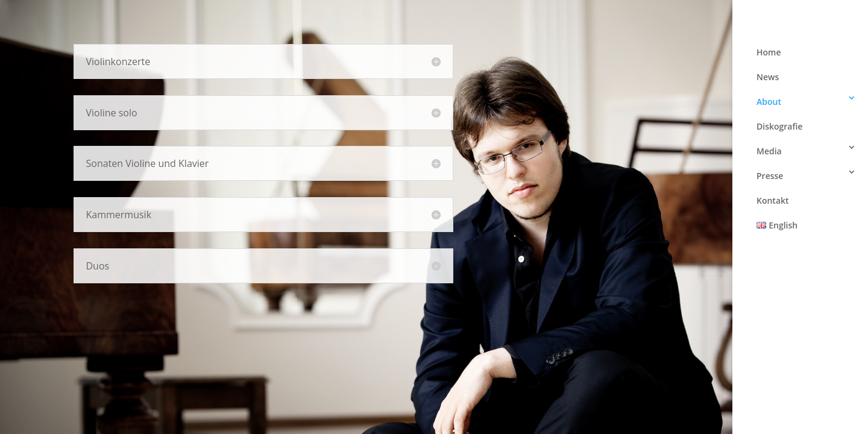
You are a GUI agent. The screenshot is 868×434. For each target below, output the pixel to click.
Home (769, 52)
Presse (770, 176)
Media (769, 151)
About (769, 102)
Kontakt (773, 200)
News (768, 77)
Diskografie (780, 126)
